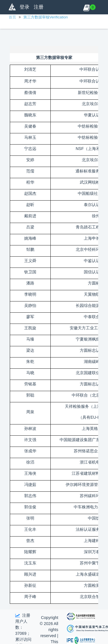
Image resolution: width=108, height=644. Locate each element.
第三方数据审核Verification (46, 17)
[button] (87, 7)
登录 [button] (24, 7)
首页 (12, 17)
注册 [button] (39, 7)
